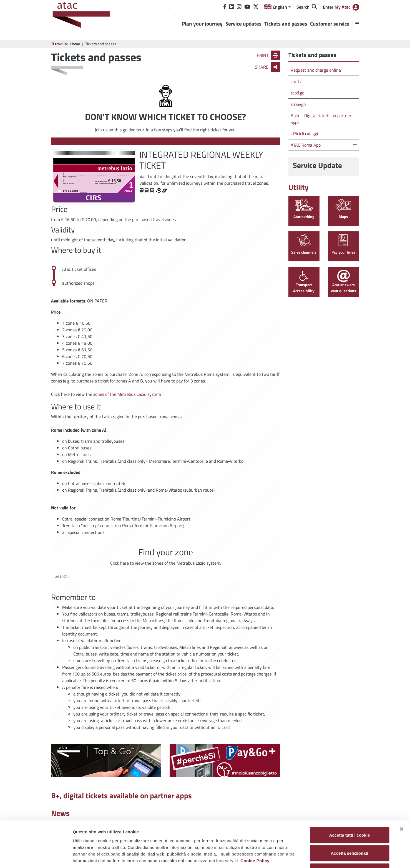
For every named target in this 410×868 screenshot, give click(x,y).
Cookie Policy (255, 821)
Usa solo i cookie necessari (349, 831)
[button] (277, 7)
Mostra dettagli (292, 857)
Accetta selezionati (349, 813)
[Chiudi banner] (401, 789)
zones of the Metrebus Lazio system (127, 394)
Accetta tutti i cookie (350, 795)
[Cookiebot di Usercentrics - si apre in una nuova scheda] (36, 857)
